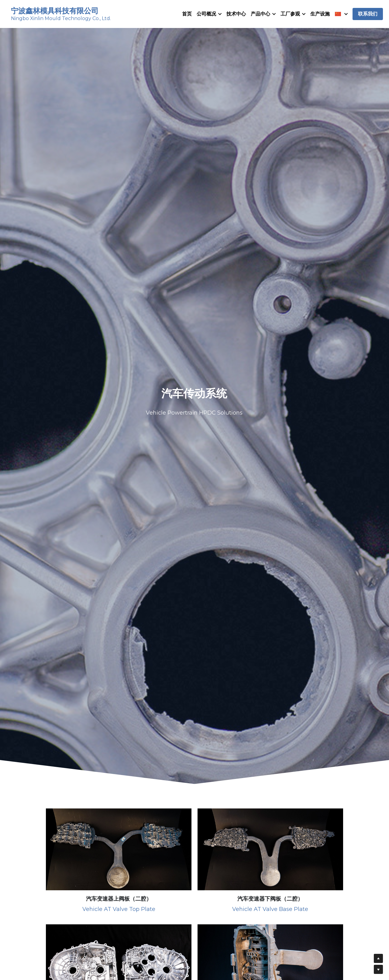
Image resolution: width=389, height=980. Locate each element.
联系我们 (368, 15)
